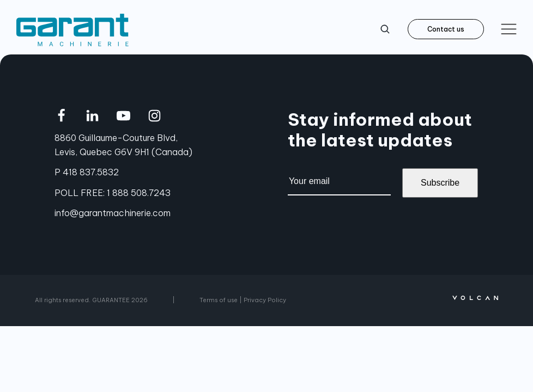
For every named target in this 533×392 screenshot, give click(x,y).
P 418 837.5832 (87, 172)
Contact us (446, 29)
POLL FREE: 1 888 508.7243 (113, 193)
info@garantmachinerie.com (113, 213)
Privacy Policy (265, 300)
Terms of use (219, 300)
